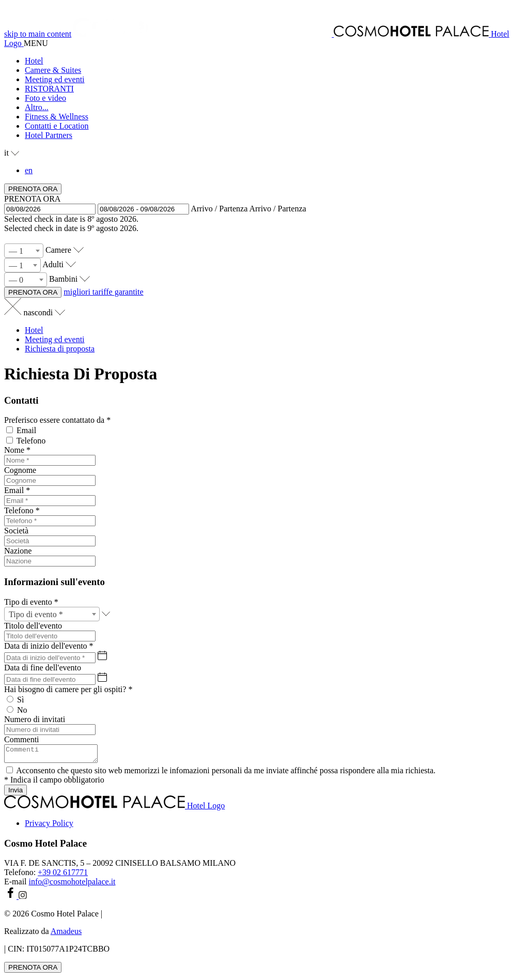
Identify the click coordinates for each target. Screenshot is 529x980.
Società (16, 531)
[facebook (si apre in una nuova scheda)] (11, 899)
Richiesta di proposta (60, 349)
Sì (20, 700)
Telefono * (22, 510)
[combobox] (24, 251)
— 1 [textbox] (16, 251)
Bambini (63, 279)
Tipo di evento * (31, 602)
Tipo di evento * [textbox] (36, 614)
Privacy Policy (49, 826)
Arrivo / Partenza (219, 209)
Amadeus (66, 934)
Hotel (34, 330)
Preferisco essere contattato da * (57, 420)
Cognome (20, 470)
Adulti (53, 264)
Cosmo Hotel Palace (45, 846)
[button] (275, 108)
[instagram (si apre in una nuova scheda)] (23, 899)
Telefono (31, 441)
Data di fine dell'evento (43, 668)
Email (26, 430)
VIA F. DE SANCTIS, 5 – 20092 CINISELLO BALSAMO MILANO (120, 866)
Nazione (18, 551)
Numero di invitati (35, 719)
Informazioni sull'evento (55, 582)
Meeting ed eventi (55, 339)
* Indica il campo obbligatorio (54, 783)
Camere (58, 250)
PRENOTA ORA (32, 199)
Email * (17, 490)
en (29, 170)
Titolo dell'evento (33, 626)
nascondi (44, 312)
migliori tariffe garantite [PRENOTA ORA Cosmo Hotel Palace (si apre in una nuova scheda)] (103, 292)
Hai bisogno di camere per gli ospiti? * (68, 689)
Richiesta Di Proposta (81, 374)
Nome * (17, 450)
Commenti (22, 739)
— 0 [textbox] (16, 280)
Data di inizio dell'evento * (49, 646)
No (22, 710)
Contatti (21, 400)
